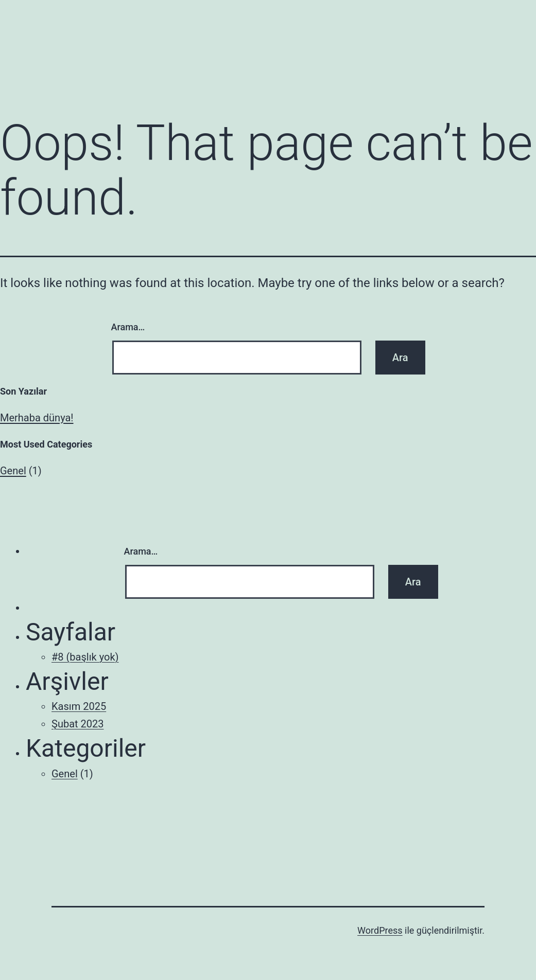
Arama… (128, 327)
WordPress (380, 930)
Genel (13, 471)
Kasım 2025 (79, 706)
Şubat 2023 (77, 724)
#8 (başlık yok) (85, 657)
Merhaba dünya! (37, 418)
